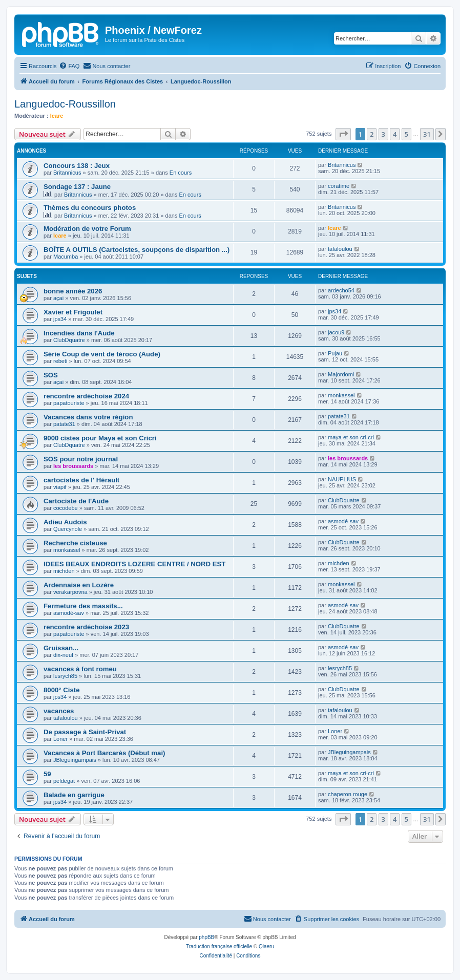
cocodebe (66, 508)
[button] (343, 134)
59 (47, 774)
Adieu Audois (65, 522)
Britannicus (67, 173)
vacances (59, 711)
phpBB (206, 937)
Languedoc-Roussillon (65, 104)
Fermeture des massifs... (83, 606)
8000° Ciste (62, 690)
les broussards (73, 466)
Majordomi (341, 374)
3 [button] (383, 134)
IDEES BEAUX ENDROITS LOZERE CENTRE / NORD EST (134, 564)
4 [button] (395, 134)
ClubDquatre (69, 340)
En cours (181, 173)
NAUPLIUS (342, 479)
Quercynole (68, 529)
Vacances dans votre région (88, 417)
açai (58, 298)
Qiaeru (266, 946)
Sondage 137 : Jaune (77, 187)
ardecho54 (341, 290)
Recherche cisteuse (75, 543)
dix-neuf (63, 655)
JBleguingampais (75, 760)
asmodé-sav (343, 521)
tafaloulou (340, 249)
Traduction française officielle (219, 946)
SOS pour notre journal (81, 459)
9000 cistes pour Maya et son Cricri (100, 438)
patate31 (64, 424)
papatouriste (69, 403)
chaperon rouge (348, 794)
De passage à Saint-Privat (85, 732)
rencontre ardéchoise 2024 (86, 396)
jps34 (60, 319)
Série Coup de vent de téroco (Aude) (102, 354)
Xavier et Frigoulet (73, 312)
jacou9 (336, 332)
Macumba (66, 257)
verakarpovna (70, 592)
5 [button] (406, 134)
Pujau (335, 353)
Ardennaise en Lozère (79, 585)
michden (64, 571)
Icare (57, 116)
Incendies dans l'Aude (79, 333)
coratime (339, 186)
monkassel (341, 395)
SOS (51, 375)
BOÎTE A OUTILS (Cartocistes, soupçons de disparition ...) (137, 250)
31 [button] (427, 134)
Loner (60, 739)
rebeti (60, 361)
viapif (60, 487)
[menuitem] (69, 66)
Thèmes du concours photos (90, 208)
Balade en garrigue (74, 795)
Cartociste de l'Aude (76, 501)
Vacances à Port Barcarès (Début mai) (104, 753)
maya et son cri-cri (351, 437)
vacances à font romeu (80, 669)
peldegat (64, 781)
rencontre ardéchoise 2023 (86, 627)
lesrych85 (65, 676)
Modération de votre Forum (87, 229)
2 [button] (372, 134)
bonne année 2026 (73, 291)
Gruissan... (61, 648)
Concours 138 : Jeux (77, 166)
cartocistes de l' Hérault (81, 480)
